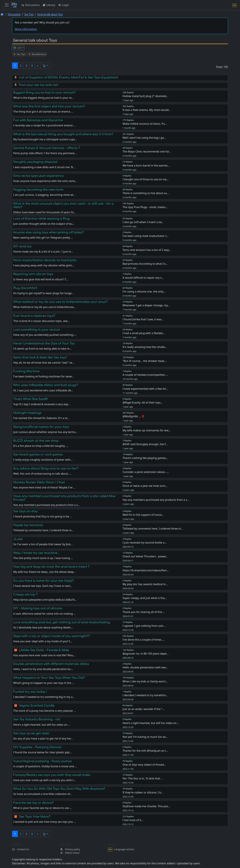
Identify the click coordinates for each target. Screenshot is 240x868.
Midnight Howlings (27, 413)
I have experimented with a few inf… (145, 389)
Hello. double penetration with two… (145, 667)
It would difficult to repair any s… (143, 278)
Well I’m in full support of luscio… (143, 515)
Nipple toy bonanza (28, 525)
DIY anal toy (22, 246)
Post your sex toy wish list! (39, 85)
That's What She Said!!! (30, 399)
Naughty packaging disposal (35, 162)
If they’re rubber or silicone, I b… (143, 792)
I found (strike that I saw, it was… (143, 319)
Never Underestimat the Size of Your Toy (44, 343)
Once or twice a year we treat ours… (145, 486)
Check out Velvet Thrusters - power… (145, 556)
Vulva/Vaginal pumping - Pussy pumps (42, 761)
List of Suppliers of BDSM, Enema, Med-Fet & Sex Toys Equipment (68, 77)
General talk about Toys (50, 14)
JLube (18, 539)
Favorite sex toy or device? (33, 803)
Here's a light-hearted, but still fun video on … (151, 723)
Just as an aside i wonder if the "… (143, 709)
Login (64, 5)
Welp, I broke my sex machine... (36, 553)
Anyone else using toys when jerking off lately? (48, 232)
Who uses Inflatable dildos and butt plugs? (46, 385)
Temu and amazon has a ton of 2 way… (147, 250)
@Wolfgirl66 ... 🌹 (133, 416)
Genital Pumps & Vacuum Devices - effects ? (47, 148)
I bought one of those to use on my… (145, 179)
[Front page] (2, 14)
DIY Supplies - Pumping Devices (37, 747)
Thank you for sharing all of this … (144, 612)
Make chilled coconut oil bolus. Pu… (145, 124)
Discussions (30, 5)
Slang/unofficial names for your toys (41, 427)
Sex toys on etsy (25, 511)
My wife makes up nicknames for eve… (147, 430)
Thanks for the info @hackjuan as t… (145, 751)
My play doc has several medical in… (145, 584)
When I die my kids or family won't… (145, 681)
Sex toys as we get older (31, 733)
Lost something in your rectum (37, 330)
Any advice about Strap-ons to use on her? (46, 468)
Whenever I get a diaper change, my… (146, 305)
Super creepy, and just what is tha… (145, 598)
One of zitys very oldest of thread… (144, 765)
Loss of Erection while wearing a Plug (41, 219)
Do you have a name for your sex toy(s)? (43, 581)
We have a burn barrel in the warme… (146, 165)
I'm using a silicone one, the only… (144, 291)
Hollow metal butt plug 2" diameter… (145, 96)
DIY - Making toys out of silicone (38, 608)
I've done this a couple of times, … (144, 640)
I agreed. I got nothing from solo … (144, 626)
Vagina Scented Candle (37, 706)
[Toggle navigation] (7, 5)
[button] (45, 66)
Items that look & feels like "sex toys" (40, 357)
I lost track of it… (133, 820)
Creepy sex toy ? (25, 594)
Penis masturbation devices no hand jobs (45, 260)
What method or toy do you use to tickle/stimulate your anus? (60, 302)
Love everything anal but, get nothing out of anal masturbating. (62, 622)
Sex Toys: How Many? (35, 817)
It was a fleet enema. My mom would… (147, 110)
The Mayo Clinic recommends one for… (147, 151)
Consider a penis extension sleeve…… (146, 472)
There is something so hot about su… (146, 193)
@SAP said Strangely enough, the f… (145, 444)
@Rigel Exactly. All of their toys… (143, 403)
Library (49, 5)
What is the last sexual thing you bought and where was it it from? (63, 134)
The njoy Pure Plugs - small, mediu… (145, 207)
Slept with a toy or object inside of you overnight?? (51, 636)
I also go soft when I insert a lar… (143, 222)
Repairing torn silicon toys (33, 274)
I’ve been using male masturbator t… (145, 236)
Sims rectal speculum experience (38, 176)
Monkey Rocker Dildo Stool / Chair (39, 482)
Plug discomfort (25, 288)
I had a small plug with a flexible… (144, 333)
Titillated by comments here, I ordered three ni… (153, 529)
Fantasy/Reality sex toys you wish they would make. (52, 775)
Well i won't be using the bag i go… (144, 138)
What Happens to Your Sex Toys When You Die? (49, 678)
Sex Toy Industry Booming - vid (36, 719)
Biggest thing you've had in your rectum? (44, 93)
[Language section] (234, 5)
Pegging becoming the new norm (38, 190)
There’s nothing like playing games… (145, 458)
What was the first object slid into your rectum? (49, 106)
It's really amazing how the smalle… (145, 347)
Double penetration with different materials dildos (51, 664)
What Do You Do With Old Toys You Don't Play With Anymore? (59, 789)
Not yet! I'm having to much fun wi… (145, 737)
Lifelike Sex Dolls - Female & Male (44, 650)
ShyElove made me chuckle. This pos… (146, 806)
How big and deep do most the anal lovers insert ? (51, 567)
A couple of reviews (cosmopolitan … (145, 375)
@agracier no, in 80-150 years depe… (145, 654)
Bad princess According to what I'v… (145, 264)
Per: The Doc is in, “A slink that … (143, 778)
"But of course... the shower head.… (145, 361)
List (17, 48)
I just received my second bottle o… (144, 543)
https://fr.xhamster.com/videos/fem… (146, 570)
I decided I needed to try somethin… (145, 695)
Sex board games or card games (38, 454)
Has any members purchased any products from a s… (156, 500)
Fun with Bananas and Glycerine (38, 120)
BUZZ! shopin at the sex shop (36, 441)
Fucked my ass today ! (30, 692)
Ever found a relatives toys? (34, 316)
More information (26, 29)
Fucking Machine (26, 371)
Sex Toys (29, 14)
